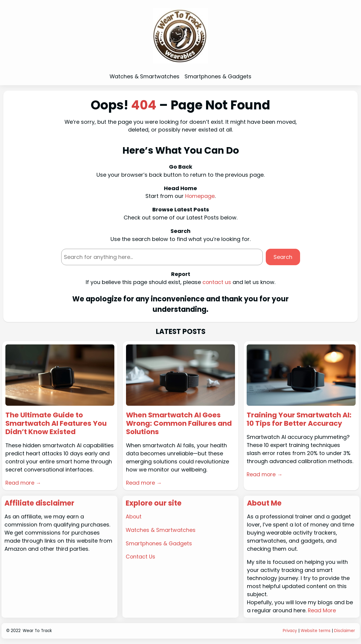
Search (283, 257)
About (134, 517)
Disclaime (344, 631)
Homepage (200, 196)
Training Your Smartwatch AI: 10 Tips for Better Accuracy (300, 420)
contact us (217, 282)
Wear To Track (37, 631)
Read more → (24, 483)
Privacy (290, 631)
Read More (322, 611)
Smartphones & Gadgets (159, 544)
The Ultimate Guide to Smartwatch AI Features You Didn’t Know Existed (57, 424)
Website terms (316, 631)
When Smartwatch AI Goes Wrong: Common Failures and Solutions (180, 424)
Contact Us (141, 557)
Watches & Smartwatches (161, 530)
